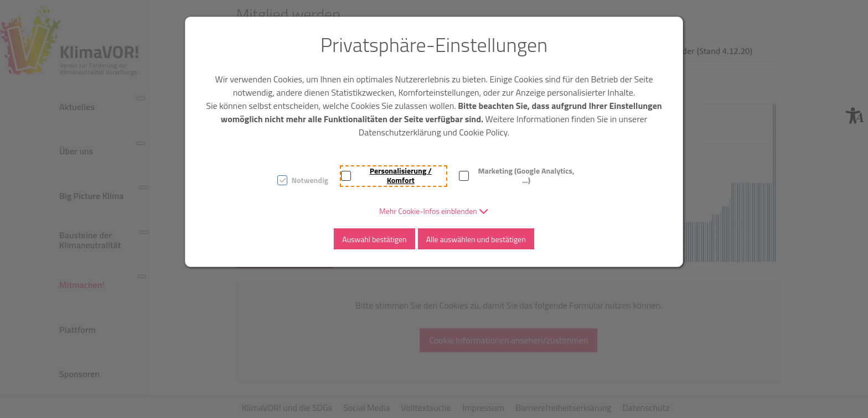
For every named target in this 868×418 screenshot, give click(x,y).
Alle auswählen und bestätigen (476, 239)
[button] (434, 211)
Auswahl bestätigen (374, 239)
